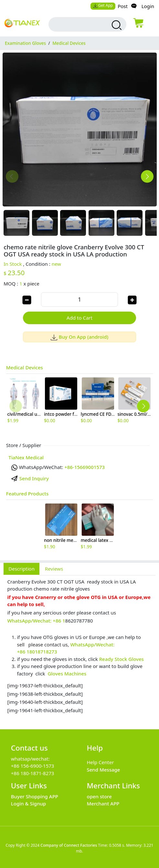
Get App (103, 5)
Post (123, 6)
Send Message (104, 770)
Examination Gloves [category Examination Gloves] (25, 43)
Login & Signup (29, 803)
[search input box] (81, 24)
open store (99, 796)
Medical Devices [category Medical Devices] (69, 43)
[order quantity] (79, 299)
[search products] (116, 25)
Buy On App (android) (80, 337)
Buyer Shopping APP (35, 796)
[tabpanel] (79, 649)
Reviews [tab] (54, 569)
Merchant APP (103, 803)
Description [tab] (21, 569)
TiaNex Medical (26, 457)
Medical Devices (25, 367)
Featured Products (27, 494)
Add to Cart (79, 318)
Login (148, 6)
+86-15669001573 (85, 467)
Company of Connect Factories (69, 845)
